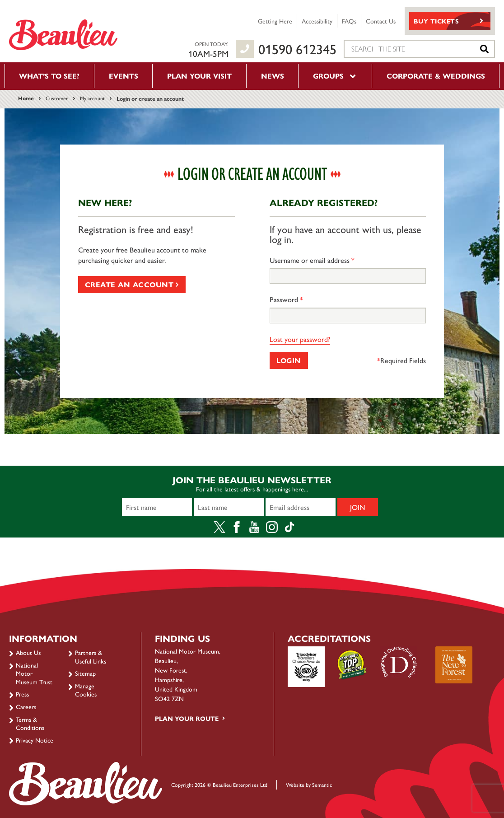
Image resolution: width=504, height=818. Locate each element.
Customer (57, 98)
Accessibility (317, 21)
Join (358, 507)
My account (92, 98)
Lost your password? (300, 339)
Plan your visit (199, 76)
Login (289, 360)
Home (26, 98)
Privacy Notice (35, 740)
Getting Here (275, 21)
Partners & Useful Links (91, 656)
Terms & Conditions (30, 723)
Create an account (132, 284)
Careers (26, 706)
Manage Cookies (86, 690)
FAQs (349, 21)
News (273, 76)
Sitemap (85, 673)
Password (286, 299)
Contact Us (381, 21)
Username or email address (312, 260)
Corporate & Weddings (436, 76)
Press (22, 694)
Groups (335, 76)
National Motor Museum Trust (34, 673)
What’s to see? (49, 76)
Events (124, 76)
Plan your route (187, 718)
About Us (28, 652)
